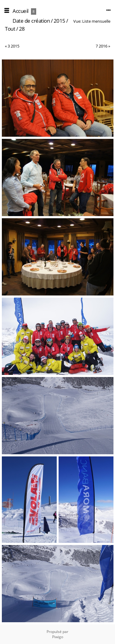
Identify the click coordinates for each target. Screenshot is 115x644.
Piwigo (58, 637)
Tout (10, 29)
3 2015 (13, 46)
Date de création (31, 21)
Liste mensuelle (96, 21)
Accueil (21, 11)
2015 (59, 21)
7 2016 (102, 46)
